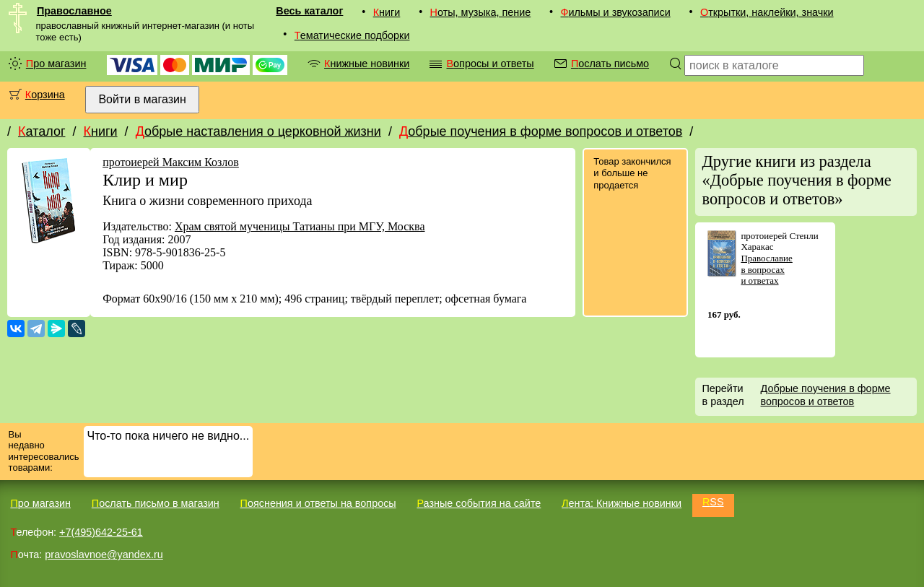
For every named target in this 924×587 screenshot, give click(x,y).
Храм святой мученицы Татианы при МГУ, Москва (300, 226)
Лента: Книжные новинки (622, 503)
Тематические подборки (352, 35)
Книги (387, 12)
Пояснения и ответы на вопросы (318, 503)
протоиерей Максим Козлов (171, 162)
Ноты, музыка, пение (481, 12)
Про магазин (56, 64)
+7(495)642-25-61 (101, 532)
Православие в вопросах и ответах (766, 269)
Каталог (42, 131)
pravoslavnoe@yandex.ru (104, 555)
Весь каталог (309, 11)
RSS (713, 502)
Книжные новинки (367, 64)
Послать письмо (610, 64)
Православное (74, 11)
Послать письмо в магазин (156, 503)
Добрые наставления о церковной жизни (258, 131)
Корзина (45, 95)
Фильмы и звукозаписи (615, 12)
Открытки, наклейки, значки (767, 12)
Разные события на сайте (479, 503)
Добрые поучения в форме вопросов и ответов (541, 131)
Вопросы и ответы (490, 64)
